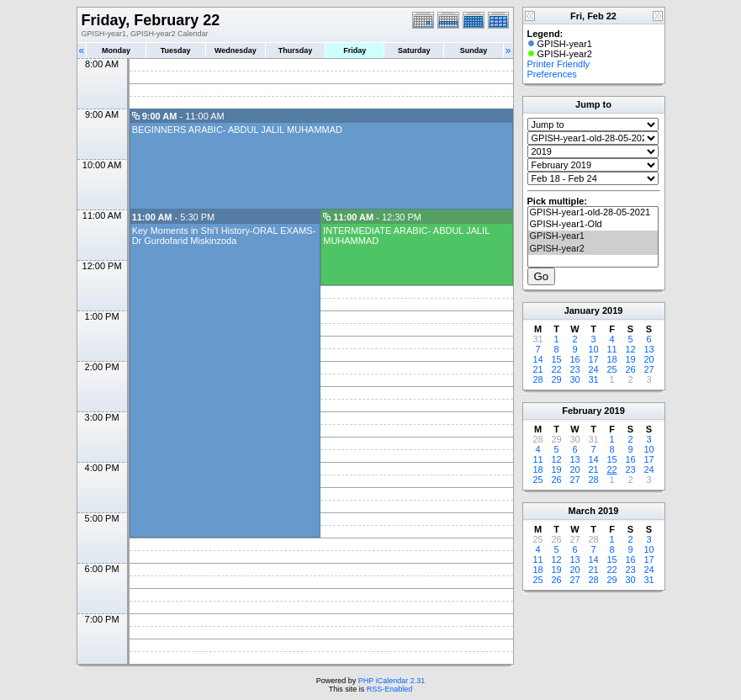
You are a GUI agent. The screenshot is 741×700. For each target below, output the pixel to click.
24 (593, 369)
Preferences (552, 74)
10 (593, 349)
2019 (612, 310)
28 (537, 379)
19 (630, 359)
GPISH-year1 (593, 236)
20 (648, 359)
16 (574, 359)
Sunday (474, 50)
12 (630, 349)
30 (574, 379)
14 (537, 359)
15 (556, 359)
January (582, 310)
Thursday (296, 50)
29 (556, 379)
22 (556, 369)
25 (611, 369)
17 (593, 359)
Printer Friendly (559, 64)
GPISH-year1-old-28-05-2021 (593, 213)
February (582, 411)
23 (574, 369)
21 (537, 369)
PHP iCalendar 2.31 (392, 681)
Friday (355, 50)
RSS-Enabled (390, 689)
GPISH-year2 (593, 249)
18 (611, 359)
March (582, 511)
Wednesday (236, 50)
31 (593, 379)
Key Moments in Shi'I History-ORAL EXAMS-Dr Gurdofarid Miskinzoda (224, 236)
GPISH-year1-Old (593, 225)
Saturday (414, 50)
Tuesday (176, 50)
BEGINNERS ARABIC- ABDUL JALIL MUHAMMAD (237, 130)
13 (648, 349)
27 (648, 369)
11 (611, 349)
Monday (116, 50)
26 (630, 369)
